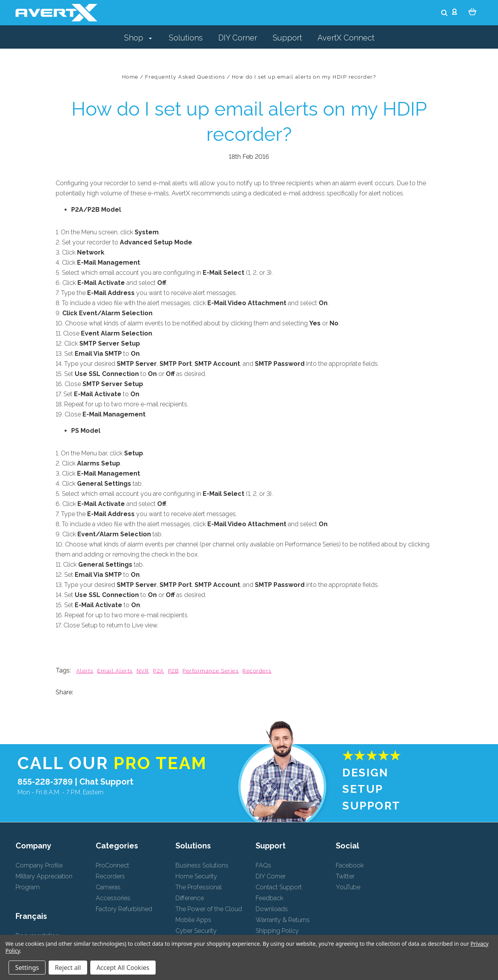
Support (287, 38)
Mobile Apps (193, 920)
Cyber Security (196, 931)
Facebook (350, 865)
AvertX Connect (346, 38)
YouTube (348, 887)
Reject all (68, 968)
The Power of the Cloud (209, 909)
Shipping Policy (277, 931)
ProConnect (112, 865)
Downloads (272, 909)
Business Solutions (202, 865)
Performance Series (210, 671)
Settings (27, 968)
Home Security (196, 876)
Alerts (85, 671)
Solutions (186, 38)
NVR (143, 671)
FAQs (263, 865)
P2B (174, 671)
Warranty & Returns (283, 920)
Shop (138, 38)
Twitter (345, 876)
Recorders (257, 671)
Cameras (108, 887)
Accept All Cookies (123, 968)
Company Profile (39, 865)
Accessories (113, 898)
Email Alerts (115, 671)
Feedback (269, 898)
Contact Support (279, 887)
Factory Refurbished (124, 909)
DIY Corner (238, 38)
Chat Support (106, 782)
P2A (159, 671)
